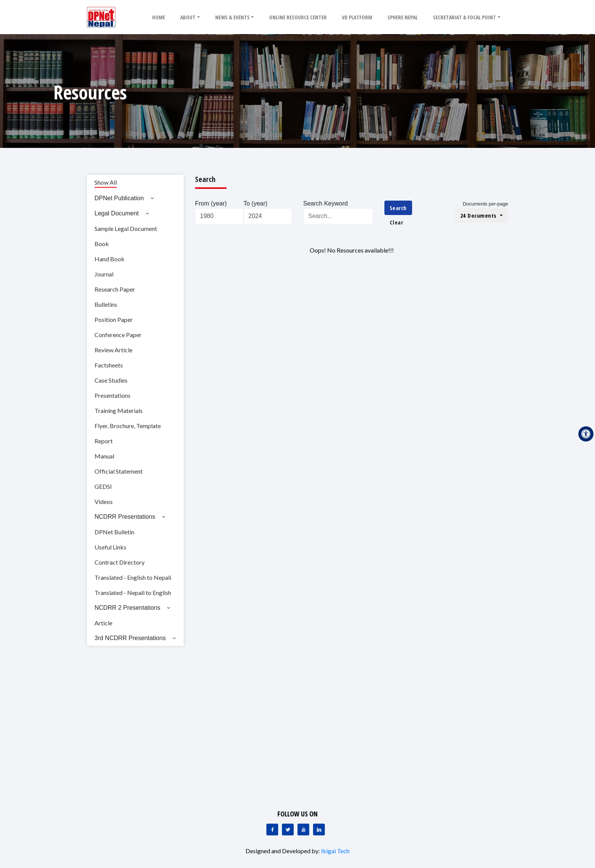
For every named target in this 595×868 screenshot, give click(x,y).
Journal (104, 274)
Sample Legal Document (126, 228)
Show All (106, 182)
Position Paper (114, 319)
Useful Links (110, 547)
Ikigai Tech (335, 851)
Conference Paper (118, 335)
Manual (104, 456)
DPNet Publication (119, 198)
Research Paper (115, 289)
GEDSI (103, 486)
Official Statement (119, 471)
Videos (104, 501)
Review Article (113, 350)
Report (104, 441)
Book (102, 244)
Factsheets (109, 365)
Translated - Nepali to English (133, 593)
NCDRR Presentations (125, 517)
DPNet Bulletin (114, 532)
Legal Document (117, 213)
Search (398, 208)
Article (103, 623)
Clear (397, 222)
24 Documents (479, 215)
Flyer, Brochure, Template (128, 426)
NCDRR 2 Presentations (127, 608)
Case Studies (111, 380)
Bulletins (106, 304)
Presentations (113, 395)
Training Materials (119, 410)
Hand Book (109, 259)
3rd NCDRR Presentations (130, 638)
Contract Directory (120, 562)
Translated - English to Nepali (133, 577)
